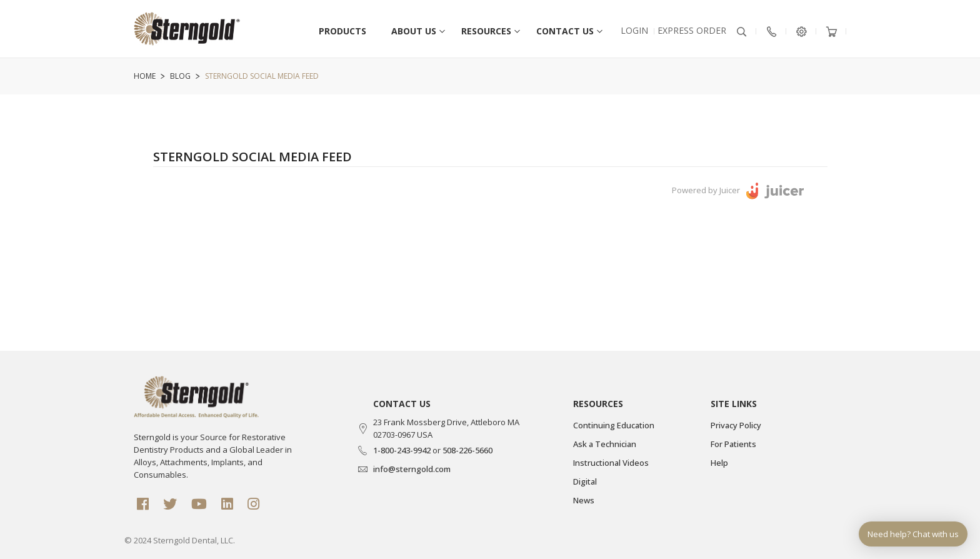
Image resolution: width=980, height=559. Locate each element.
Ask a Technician (605, 444)
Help (719, 463)
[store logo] (187, 35)
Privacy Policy (736, 425)
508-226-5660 (467, 450)
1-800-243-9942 (402, 450)
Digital (585, 481)
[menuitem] (414, 28)
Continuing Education (614, 425)
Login (634, 30)
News (584, 500)
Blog (180, 76)
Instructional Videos (611, 463)
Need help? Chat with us (913, 534)
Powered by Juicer (706, 190)
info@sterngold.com (412, 469)
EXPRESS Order (692, 30)
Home (145, 76)
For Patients (733, 444)
